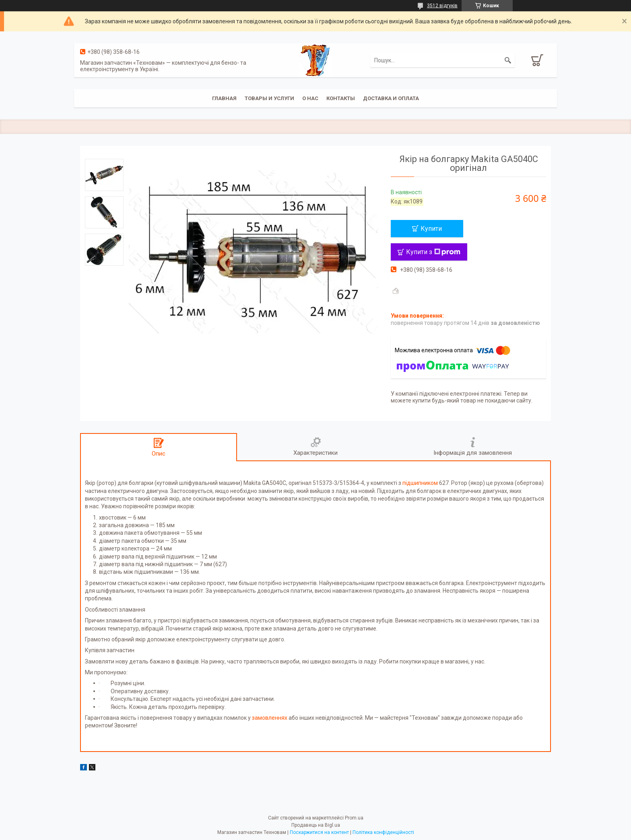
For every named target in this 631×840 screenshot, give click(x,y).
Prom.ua (354, 818)
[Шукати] (508, 60)
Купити (431, 229)
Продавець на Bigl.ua (316, 825)
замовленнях (270, 718)
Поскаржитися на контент (319, 832)
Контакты (341, 98)
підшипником (420, 483)
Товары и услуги (269, 98)
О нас (310, 98)
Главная (224, 98)
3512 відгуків (442, 6)
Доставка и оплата (391, 98)
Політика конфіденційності (383, 832)
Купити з (433, 252)
